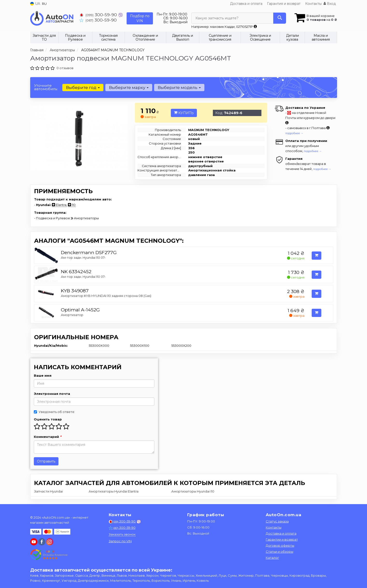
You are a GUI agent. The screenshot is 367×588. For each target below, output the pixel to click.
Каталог (272, 558)
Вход (330, 4)
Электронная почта (52, 394)
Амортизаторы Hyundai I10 (193, 491)
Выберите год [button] (83, 88)
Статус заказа (277, 521)
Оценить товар (48, 419)
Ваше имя (43, 375)
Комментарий (48, 437)
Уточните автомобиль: (46, 87)
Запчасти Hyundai (48, 491)
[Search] (280, 18)
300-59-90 (99, 15)
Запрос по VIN (120, 541)
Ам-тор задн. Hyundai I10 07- (83, 257)
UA (35, 4)
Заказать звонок (122, 534)
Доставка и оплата (246, 4)
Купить (184, 113)
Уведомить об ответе (54, 412)
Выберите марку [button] (129, 88)
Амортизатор (72, 315)
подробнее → (294, 133)
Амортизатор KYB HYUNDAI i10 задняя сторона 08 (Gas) (106, 296)
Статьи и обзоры (280, 551)
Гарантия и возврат (284, 4)
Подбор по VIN (140, 18)
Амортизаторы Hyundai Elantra (114, 491)
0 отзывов (65, 68)
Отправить (46, 461)
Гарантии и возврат (282, 539)
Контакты (313, 4)
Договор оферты (280, 545)
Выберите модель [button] (179, 88)
